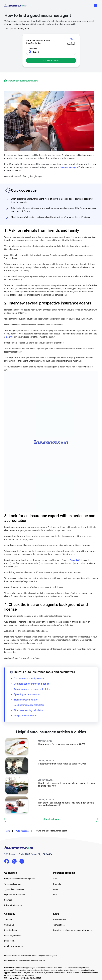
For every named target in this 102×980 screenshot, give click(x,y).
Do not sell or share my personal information (73, 930)
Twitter (14, 861)
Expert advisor (11, 930)
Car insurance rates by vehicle (29, 678)
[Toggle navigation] (95, 5)
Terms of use (59, 925)
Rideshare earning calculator (28, 710)
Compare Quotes (51, 61)
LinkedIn (22, 861)
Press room (9, 941)
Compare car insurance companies (32, 684)
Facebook (7, 861)
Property (57, 884)
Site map (8, 900)
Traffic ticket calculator (26, 700)
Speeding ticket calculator (27, 694)
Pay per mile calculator (26, 716)
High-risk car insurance (14, 895)
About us (8, 920)
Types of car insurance (14, 889)
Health (56, 889)
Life (55, 895)
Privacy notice (59, 920)
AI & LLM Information (14, 946)
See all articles (51, 819)
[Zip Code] (51, 52)
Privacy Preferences (13, 905)
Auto (55, 879)
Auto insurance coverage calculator (32, 689)
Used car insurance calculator (29, 705)
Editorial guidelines (13, 936)
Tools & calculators (13, 884)
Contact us (9, 925)
